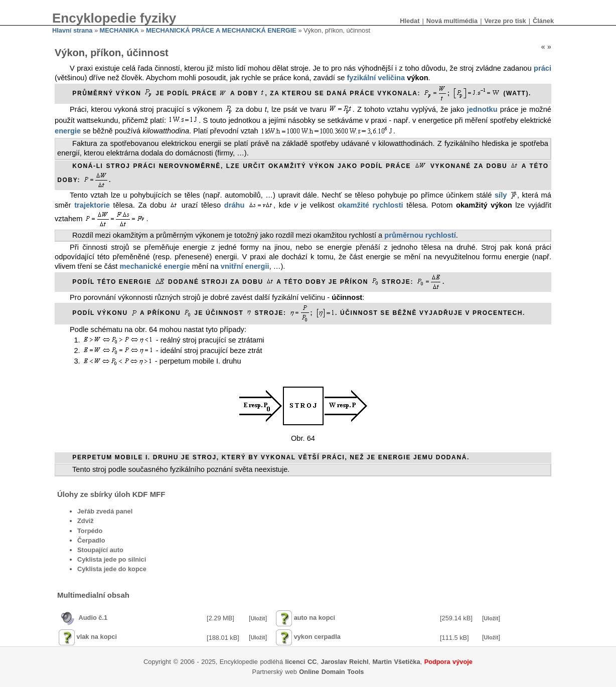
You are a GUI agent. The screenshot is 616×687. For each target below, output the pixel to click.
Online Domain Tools (331, 672)
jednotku (482, 109)
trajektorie (92, 205)
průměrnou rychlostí (420, 235)
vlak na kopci (97, 637)
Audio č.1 (93, 618)
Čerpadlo (91, 540)
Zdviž (86, 521)
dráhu (235, 205)
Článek (543, 21)
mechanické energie (155, 266)
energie (68, 131)
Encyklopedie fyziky (114, 18)
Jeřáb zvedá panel (105, 511)
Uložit (258, 618)
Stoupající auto (100, 550)
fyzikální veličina (376, 78)
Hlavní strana (72, 30)
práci (543, 68)
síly (501, 195)
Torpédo (90, 531)
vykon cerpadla (317, 637)
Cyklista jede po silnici (112, 559)
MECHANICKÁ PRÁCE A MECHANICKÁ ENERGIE (221, 30)
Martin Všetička (397, 662)
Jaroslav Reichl (345, 662)
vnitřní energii (245, 266)
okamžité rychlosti (370, 205)
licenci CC (301, 662)
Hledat (410, 21)
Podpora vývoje (448, 662)
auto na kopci (315, 618)
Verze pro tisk (505, 21)
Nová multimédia (452, 21)
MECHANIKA (119, 30)
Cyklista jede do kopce (112, 569)
